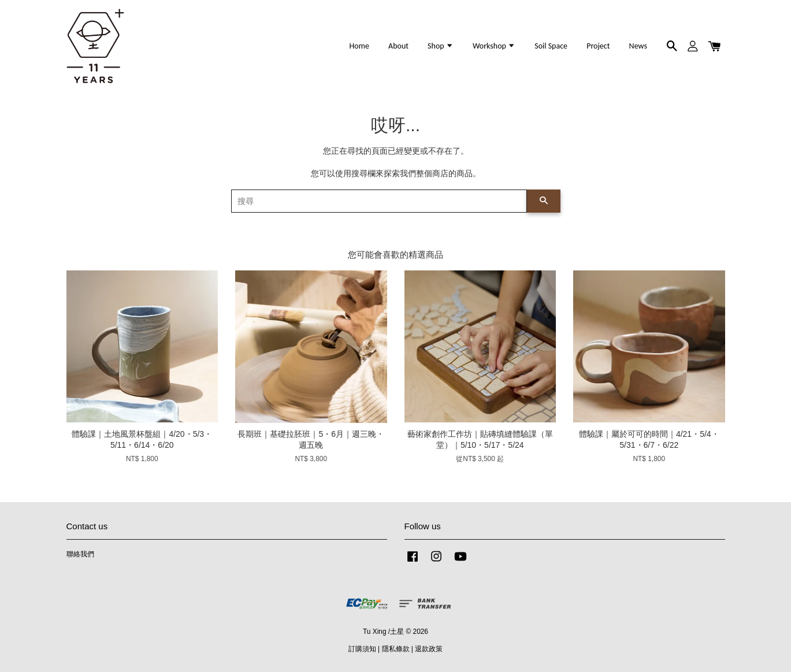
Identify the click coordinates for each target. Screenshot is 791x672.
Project (598, 46)
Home (359, 46)
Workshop (494, 46)
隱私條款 (396, 649)
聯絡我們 (80, 554)
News (638, 46)
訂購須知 (362, 649)
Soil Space (551, 46)
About (398, 46)
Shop (441, 46)
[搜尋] (379, 201)
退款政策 (429, 649)
